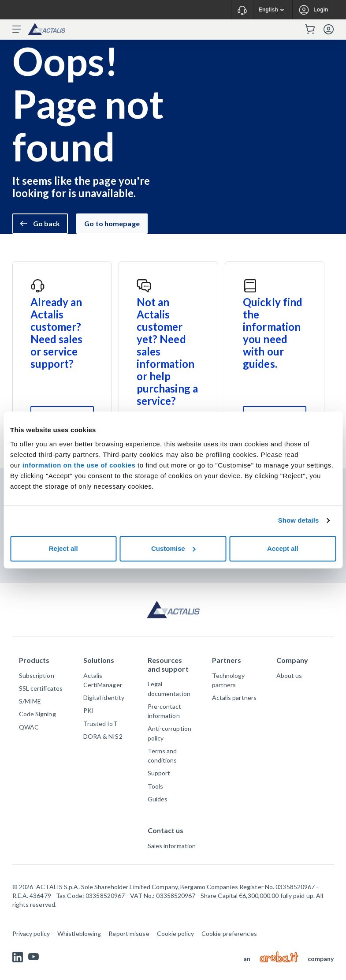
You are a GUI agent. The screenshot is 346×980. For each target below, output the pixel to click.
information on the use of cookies (80, 465)
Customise (173, 548)
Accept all (283, 548)
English (275, 10)
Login (321, 10)
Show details (299, 520)
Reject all (63, 548)
